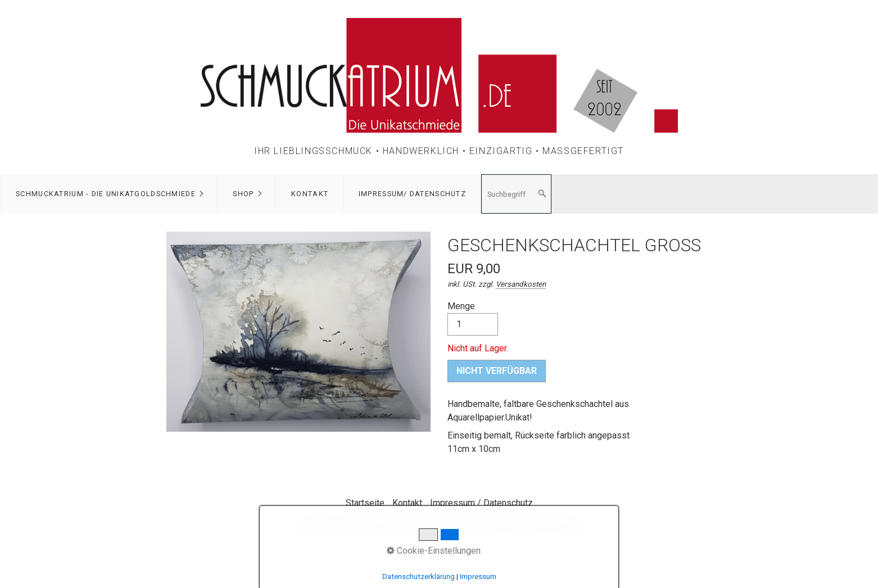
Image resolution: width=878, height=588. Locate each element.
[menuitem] (109, 194)
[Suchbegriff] (516, 194)
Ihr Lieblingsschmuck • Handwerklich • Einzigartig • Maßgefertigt (439, 151)
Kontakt (310, 194)
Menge (473, 318)
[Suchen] (542, 194)
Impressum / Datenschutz (481, 503)
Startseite (365, 503)
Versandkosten (521, 284)
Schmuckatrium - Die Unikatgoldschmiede (106, 194)
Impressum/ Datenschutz (412, 194)
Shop (243, 194)
